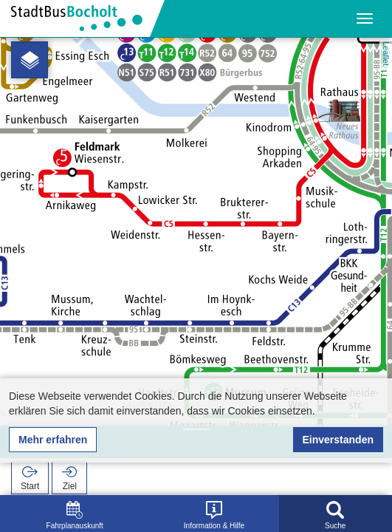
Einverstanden (338, 440)
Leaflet (386, 54)
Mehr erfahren (53, 440)
